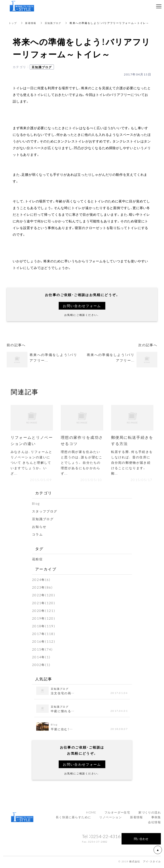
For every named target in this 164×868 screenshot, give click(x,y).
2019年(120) (44, 620)
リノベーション (111, 818)
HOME (91, 813)
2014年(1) (41, 658)
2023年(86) (43, 589)
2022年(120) (44, 596)
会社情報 (154, 823)
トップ (13, 23)
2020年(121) (44, 612)
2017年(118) (44, 635)
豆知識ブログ (55, 23)
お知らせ (40, 528)
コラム (38, 536)
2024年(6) (41, 581)
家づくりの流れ (150, 813)
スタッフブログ (45, 512)
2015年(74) (43, 651)
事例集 (156, 818)
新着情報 (32, 23)
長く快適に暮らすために (73, 818)
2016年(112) (44, 643)
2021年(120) (44, 604)
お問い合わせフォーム (82, 306)
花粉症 (38, 560)
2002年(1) (41, 666)
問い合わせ (141, 840)
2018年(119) (44, 627)
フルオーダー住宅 (117, 813)
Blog (36, 505)
